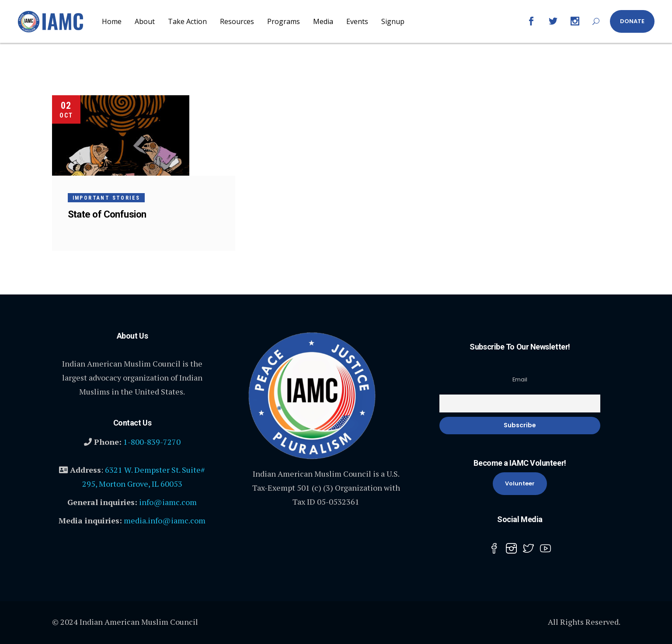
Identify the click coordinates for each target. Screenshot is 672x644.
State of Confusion (107, 214)
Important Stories (106, 198)
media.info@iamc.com (165, 520)
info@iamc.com (168, 502)
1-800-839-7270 (152, 442)
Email (520, 379)
